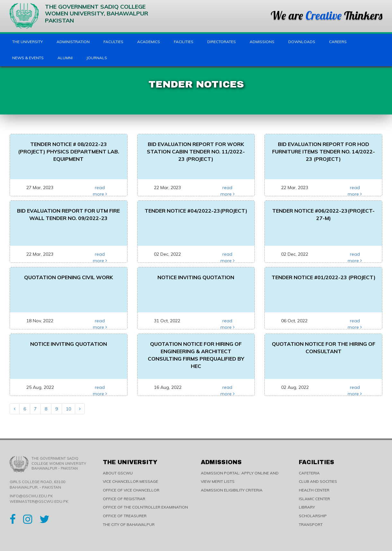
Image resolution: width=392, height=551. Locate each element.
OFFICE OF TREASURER (125, 516)
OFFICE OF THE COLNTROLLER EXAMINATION (145, 507)
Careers (338, 42)
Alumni (65, 58)
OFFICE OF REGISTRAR (124, 499)
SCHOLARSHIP (313, 516)
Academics (149, 42)
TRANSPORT (311, 524)
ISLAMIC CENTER (314, 499)
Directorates (222, 42)
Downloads (302, 42)
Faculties (113, 42)
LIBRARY (307, 507)
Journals (97, 58)
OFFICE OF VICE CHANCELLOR (131, 490)
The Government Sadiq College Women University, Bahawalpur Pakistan (79, 16)
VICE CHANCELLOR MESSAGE (130, 481)
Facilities (184, 42)
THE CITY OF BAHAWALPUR (129, 524)
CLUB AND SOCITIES (318, 481)
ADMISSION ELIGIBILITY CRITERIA (232, 490)
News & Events (28, 58)
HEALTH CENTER (314, 490)
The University (27, 42)
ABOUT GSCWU (118, 473)
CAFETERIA (309, 473)
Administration (73, 42)
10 (68, 409)
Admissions (262, 42)
